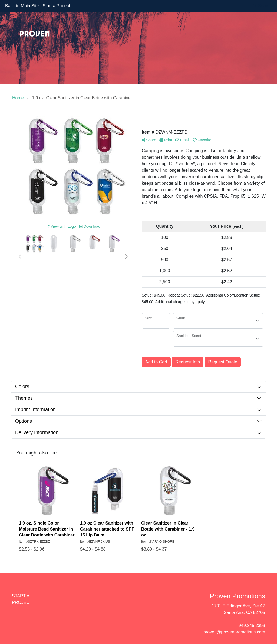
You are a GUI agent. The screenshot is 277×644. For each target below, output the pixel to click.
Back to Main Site (22, 6)
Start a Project (56, 6)
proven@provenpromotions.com (234, 632)
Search (262, 6)
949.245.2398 (252, 625)
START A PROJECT (22, 599)
